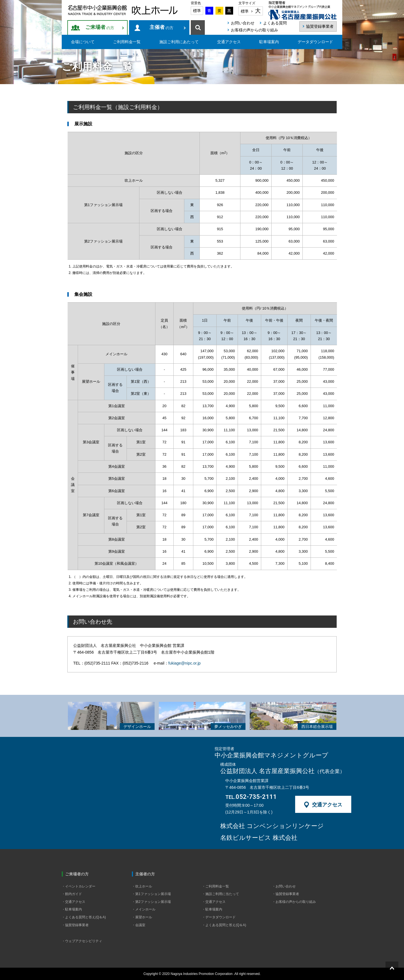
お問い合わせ (243, 23)
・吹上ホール (142, 886)
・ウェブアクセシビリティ (82, 941)
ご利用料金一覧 (127, 42)
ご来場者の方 (77, 874)
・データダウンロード (219, 917)
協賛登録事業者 (320, 26)
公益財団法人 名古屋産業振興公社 (283, 771)
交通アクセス (229, 42)
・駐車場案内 (72, 909)
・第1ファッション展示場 (151, 894)
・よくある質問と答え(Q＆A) (84, 917)
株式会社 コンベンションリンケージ (272, 826)
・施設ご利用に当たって (221, 894)
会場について (83, 42)
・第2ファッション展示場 (151, 902)
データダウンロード (315, 42)
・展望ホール (142, 917)
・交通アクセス (74, 902)
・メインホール (144, 909)
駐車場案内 (269, 42)
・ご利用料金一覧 (215, 886)
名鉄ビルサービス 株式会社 (259, 838)
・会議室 (139, 925)
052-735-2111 (251, 797)
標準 (197, 11)
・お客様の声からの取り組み (294, 902)
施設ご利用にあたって (179, 42)
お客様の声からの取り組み (254, 30)
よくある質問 (275, 23)
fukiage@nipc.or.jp (184, 663)
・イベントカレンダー (79, 886)
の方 (100, 27)
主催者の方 (145, 874)
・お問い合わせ (284, 886)
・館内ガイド (72, 894)
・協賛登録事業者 (75, 925)
